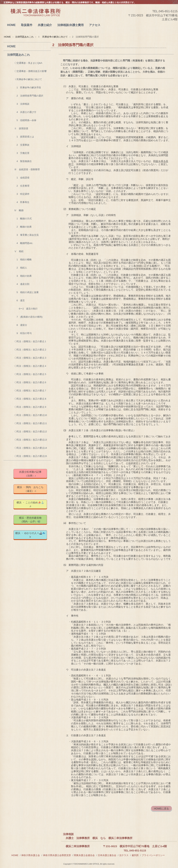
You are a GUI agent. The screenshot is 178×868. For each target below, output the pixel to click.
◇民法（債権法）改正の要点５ (30, 374)
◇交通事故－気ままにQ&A (28, 63)
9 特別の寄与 (23, 333)
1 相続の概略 (23, 260)
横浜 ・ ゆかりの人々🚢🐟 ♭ (31, 535)
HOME (11, 25)
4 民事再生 (22, 202)
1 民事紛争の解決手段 (28, 88)
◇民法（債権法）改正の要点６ (30, 382)
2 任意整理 (22, 186)
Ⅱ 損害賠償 (21, 128)
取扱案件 (27, 25)
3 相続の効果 (23, 276)
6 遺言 (19, 300)
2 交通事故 (22, 145)
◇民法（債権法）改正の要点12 (31, 432)
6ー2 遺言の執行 (26, 309)
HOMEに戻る (161, 809)
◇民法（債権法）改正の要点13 (31, 440)
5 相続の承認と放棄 (26, 292)
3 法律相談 (22, 104)
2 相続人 (21, 268)
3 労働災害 (22, 153)
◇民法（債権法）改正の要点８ (30, 399)
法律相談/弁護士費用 (70, 25)
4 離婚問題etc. (24, 243)
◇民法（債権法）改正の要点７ (30, 391)
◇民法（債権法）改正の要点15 (31, 456)
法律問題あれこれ (24, 37)
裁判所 (135, 855)
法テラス (124, 855)
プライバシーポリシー (153, 855)
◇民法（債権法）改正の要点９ (30, 407)
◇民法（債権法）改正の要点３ (30, 358)
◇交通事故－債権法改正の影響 (30, 71)
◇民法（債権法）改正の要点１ (30, 341)
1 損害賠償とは (24, 137)
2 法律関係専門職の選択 (29, 96)
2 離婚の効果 (23, 227)
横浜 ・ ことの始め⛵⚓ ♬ (32, 504)
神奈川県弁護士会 (31, 855)
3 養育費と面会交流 (26, 235)
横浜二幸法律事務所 (36, 16)
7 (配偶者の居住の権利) (28, 317)
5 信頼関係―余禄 (25, 120)
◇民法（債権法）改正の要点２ (30, 350)
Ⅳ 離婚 (19, 210)
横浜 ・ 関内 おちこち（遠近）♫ (30, 489)
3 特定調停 (22, 194)
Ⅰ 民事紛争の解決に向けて (53, 37)
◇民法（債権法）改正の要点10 (31, 415)
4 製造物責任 (23, 161)
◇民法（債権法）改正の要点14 (31, 448)
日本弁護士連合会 (107, 855)
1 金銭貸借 (22, 178)
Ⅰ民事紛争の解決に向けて (28, 79)
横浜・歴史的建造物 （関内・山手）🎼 (33, 520)
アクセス (95, 25)
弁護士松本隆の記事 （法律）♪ (33, 474)
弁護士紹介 (45, 25)
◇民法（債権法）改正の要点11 (31, 423)
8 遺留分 (21, 325)
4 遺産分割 (22, 284)
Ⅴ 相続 (19, 251)
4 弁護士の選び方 (25, 112)
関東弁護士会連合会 (84, 855)
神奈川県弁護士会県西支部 (57, 855)
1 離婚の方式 (23, 219)
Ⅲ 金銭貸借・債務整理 (27, 169)
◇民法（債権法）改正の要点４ (30, 366)
